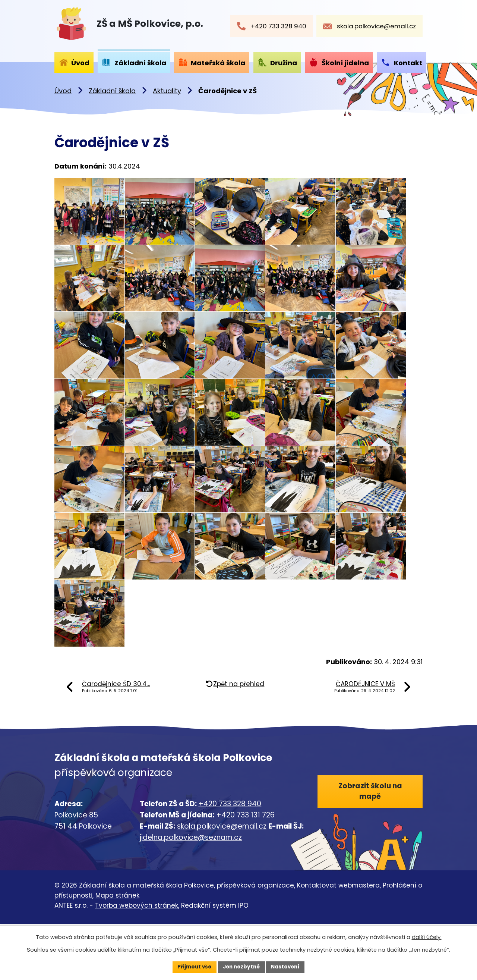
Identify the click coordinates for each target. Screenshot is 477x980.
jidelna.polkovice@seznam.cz (191, 893)
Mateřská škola (218, 63)
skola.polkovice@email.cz (222, 882)
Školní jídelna (345, 63)
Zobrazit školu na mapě (370, 848)
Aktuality (167, 91)
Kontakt (408, 63)
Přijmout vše (192, 967)
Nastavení (288, 967)
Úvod (63, 91)
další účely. (427, 937)
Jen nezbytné (241, 967)
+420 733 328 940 (230, 859)
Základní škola (112, 91)
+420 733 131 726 (245, 871)
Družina (284, 63)
